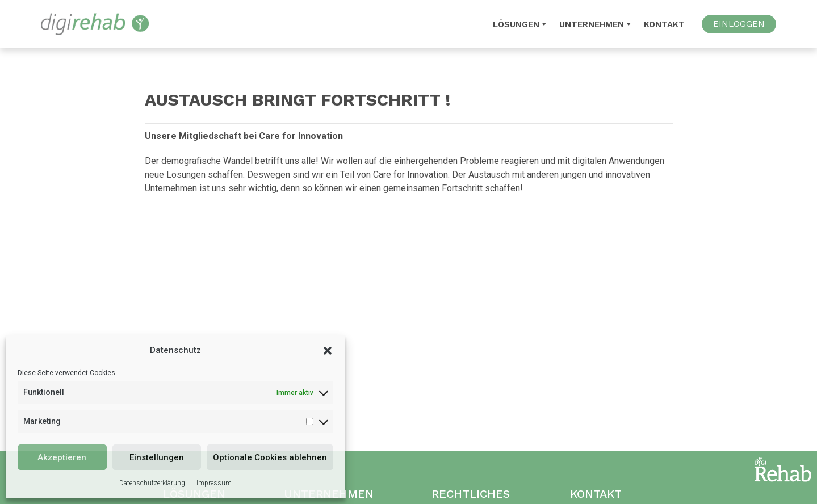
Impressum (214, 483)
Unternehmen (596, 24)
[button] (328, 350)
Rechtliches (471, 494)
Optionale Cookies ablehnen (270, 457)
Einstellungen (157, 457)
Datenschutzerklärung (152, 483)
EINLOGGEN (739, 24)
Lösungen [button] (520, 24)
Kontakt (664, 24)
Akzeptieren (62, 457)
